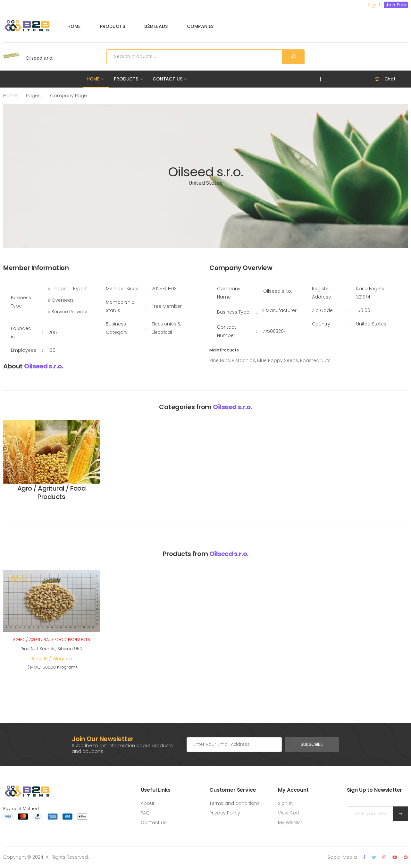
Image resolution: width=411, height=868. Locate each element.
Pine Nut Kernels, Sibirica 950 (51, 649)
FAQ (145, 813)
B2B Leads (156, 26)
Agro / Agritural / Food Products (52, 493)
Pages (33, 95)
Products (113, 26)
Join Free (396, 5)
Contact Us (168, 79)
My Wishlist (290, 822)
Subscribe (312, 744)
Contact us (154, 822)
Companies (200, 26)
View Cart (289, 813)
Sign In (285, 803)
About (148, 803)
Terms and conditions (235, 803)
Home (74, 26)
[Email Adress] (234, 745)
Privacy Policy (225, 813)
